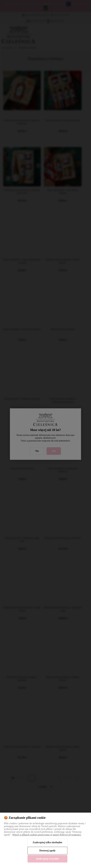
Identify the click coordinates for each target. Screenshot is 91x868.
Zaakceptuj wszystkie (47, 859)
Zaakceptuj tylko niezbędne (47, 842)
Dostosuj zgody (48, 851)
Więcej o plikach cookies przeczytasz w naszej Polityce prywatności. (47, 835)
